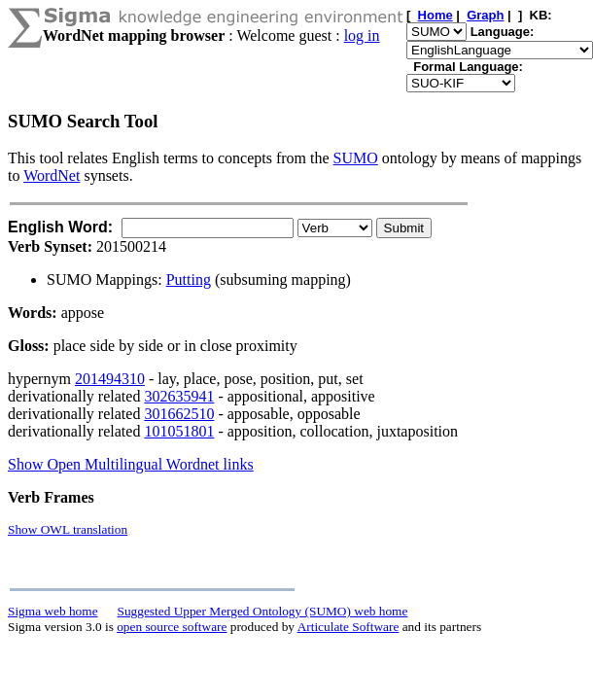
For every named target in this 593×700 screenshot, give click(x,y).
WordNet (52, 175)
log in (362, 35)
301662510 (179, 414)
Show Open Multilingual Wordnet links (131, 464)
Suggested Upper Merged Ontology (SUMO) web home (263, 611)
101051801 (179, 431)
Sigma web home (53, 611)
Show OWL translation (68, 529)
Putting (189, 280)
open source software (172, 627)
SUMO (356, 158)
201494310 (110, 379)
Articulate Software (349, 627)
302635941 (179, 396)
